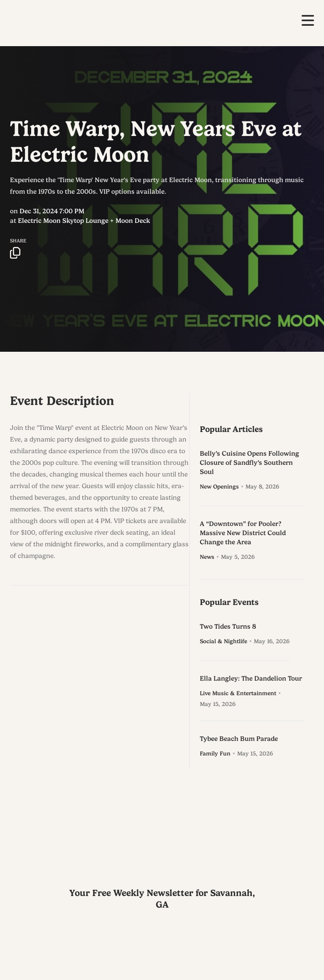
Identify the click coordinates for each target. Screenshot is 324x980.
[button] (308, 20)
